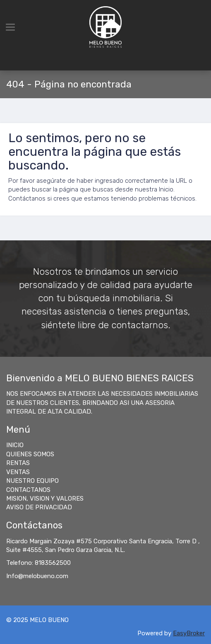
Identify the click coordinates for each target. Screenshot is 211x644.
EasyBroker (189, 633)
